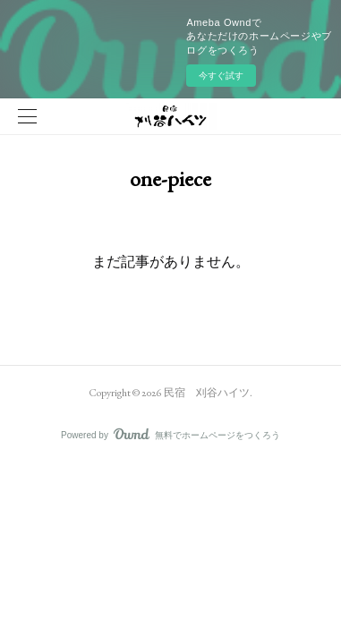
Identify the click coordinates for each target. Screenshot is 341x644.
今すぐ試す (221, 76)
